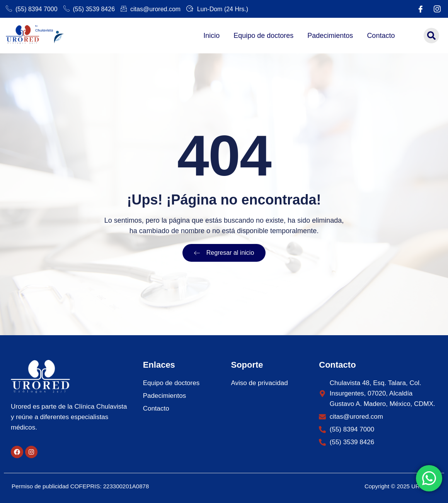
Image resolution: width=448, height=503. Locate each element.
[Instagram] (437, 9)
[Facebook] (421, 9)
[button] (431, 36)
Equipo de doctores (263, 36)
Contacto (381, 36)
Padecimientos (330, 36)
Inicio (211, 36)
